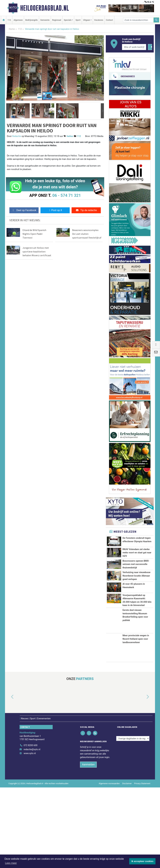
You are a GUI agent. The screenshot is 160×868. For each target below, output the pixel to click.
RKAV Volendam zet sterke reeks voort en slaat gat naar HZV (137, 567)
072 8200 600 (30, 826)
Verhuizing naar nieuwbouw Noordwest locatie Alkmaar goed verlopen (136, 618)
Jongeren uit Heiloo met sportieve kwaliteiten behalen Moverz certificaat (37, 252)
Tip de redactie (86, 210)
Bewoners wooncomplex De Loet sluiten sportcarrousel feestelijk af (87, 234)
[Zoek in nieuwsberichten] (138, 20)
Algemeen (18, 20)
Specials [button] (68, 20)
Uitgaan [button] (87, 20)
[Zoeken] (156, 20)
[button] (8, 111)
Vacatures (99, 20)
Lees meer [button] (11, 863)
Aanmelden (88, 845)
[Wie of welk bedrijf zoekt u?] (134, 47)
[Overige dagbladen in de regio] (133, 819)
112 (9, 20)
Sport (78, 20)
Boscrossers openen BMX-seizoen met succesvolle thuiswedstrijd (136, 592)
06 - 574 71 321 (67, 195)
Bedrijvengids (31, 20)
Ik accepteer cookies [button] (142, 861)
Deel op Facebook (24, 210)
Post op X (55, 210)
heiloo (70, 136)
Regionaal (57, 20)
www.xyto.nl (30, 834)
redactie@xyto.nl (32, 830)
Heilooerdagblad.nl (45, 8)
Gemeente (45, 20)
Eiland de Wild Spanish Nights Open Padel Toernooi (34, 234)
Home (12, 29)
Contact (109, 20)
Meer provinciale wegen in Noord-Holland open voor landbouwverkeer (136, 719)
